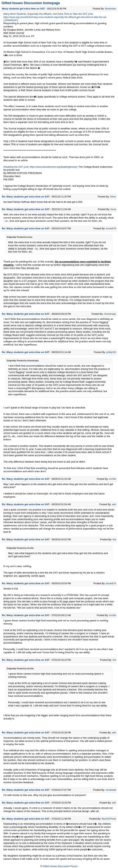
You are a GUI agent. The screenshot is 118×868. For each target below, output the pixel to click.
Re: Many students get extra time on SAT (26, 197)
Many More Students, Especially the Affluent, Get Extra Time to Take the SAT (45, 14)
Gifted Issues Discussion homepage (31, 3)
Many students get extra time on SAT (23, 9)
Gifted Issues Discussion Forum (60, 866)
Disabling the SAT (13, 167)
